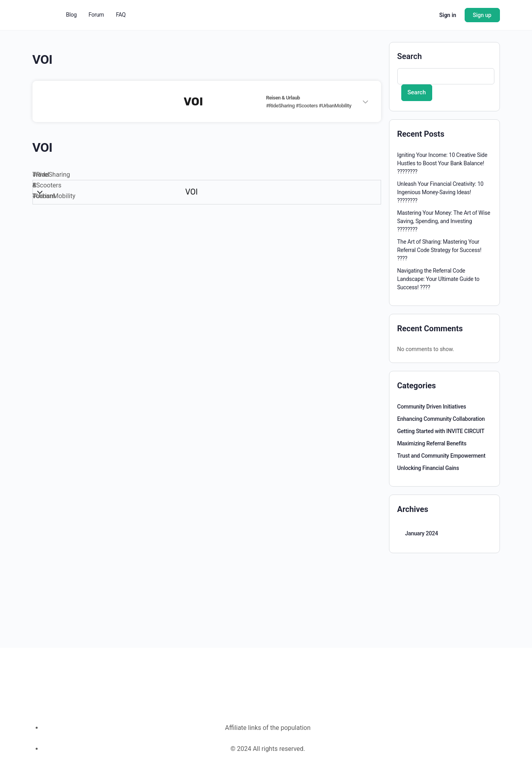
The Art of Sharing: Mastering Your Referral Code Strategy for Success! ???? (440, 250)
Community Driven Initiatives (432, 407)
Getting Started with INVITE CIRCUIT (441, 431)
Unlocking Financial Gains (428, 468)
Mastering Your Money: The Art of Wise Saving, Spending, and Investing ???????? (444, 221)
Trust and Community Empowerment (441, 456)
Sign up (482, 15)
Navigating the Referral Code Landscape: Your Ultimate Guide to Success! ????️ (439, 279)
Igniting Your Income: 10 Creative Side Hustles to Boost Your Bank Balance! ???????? (442, 163)
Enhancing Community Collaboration (441, 419)
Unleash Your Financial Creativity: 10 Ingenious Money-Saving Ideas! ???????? (440, 192)
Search (410, 56)
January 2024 (422, 533)
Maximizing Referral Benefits (432, 443)
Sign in (448, 15)
